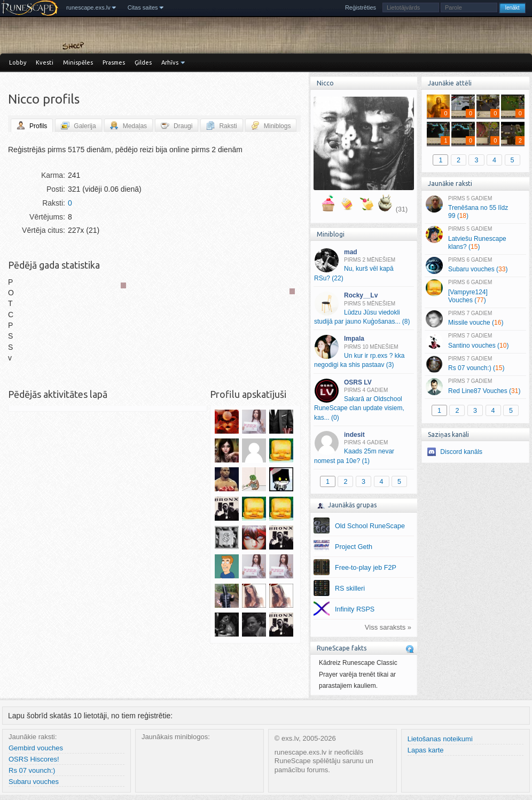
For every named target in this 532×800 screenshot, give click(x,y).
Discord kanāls (461, 452)
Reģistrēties (361, 7)
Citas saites (143, 7)
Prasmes (114, 62)
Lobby (18, 62)
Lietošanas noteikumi (440, 739)
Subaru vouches (34, 782)
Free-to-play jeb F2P (366, 568)
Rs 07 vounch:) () (475, 364)
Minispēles (78, 62)
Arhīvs (170, 62)
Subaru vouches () (475, 265)
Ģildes (143, 62)
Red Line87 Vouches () (475, 387)
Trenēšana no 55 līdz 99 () (475, 208)
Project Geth (354, 547)
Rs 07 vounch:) (32, 770)
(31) (402, 209)
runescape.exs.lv (88, 7)
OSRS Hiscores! (34, 759)
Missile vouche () (475, 319)
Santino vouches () (475, 341)
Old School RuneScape (370, 526)
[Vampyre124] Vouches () (475, 292)
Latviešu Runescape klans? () (475, 238)
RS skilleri (350, 589)
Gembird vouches (36, 748)
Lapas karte (426, 750)
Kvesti (45, 62)
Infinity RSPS (355, 609)
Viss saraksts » (388, 627)
